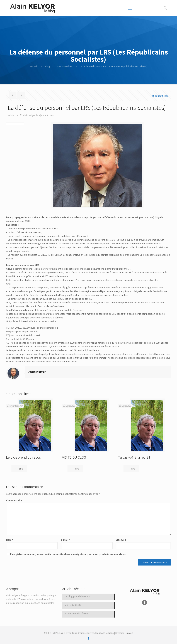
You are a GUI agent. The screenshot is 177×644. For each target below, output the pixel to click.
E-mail (65, 540)
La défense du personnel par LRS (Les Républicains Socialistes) (114, 66)
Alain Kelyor (29, 115)
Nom (10, 540)
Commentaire (14, 500)
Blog (48, 66)
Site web (121, 540)
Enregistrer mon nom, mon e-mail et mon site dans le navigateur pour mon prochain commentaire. (68, 554)
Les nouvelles (65, 66)
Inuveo (130, 633)
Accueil (34, 66)
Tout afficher (160, 96)
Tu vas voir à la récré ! (134, 457)
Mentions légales (105, 633)
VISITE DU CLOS (74, 457)
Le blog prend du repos (23, 457)
